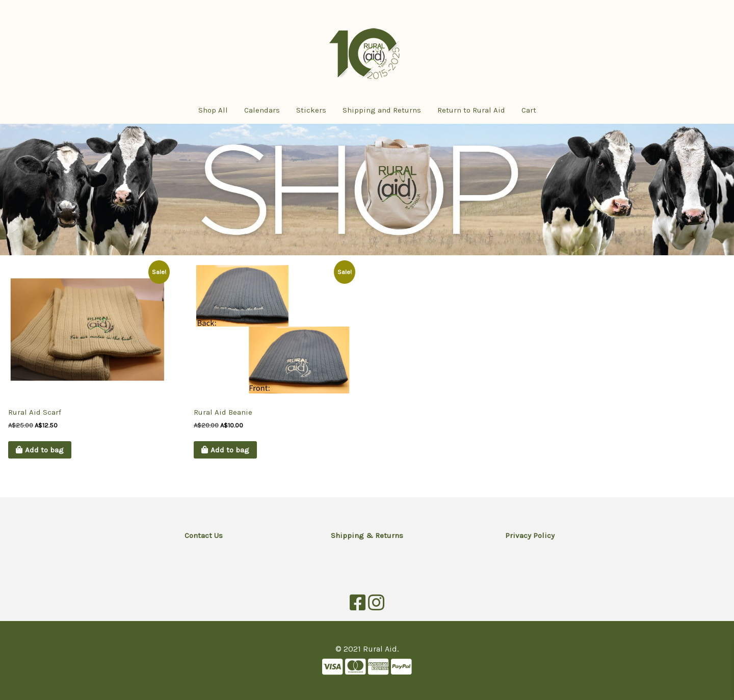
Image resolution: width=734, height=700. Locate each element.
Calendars (262, 110)
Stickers (311, 110)
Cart (529, 110)
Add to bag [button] (44, 450)
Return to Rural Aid (471, 110)
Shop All (213, 110)
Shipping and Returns (382, 110)
